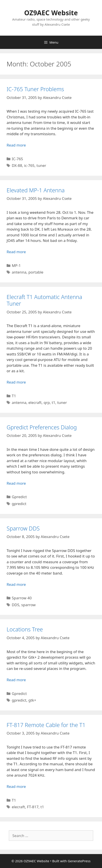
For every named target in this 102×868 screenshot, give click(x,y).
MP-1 (16, 265)
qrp (47, 402)
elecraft (35, 402)
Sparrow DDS (23, 528)
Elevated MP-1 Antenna (36, 190)
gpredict (19, 504)
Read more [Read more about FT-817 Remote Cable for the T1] (16, 786)
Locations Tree (25, 629)
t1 (53, 402)
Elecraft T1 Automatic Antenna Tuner (44, 300)
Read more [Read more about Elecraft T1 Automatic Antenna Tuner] (16, 382)
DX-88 (17, 165)
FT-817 (33, 807)
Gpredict (19, 497)
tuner (41, 165)
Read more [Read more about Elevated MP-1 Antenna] (16, 252)
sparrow (28, 605)
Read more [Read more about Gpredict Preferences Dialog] (16, 483)
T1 (14, 396)
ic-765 (29, 165)
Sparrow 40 (22, 598)
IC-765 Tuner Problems (35, 89)
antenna (19, 272)
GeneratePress (79, 861)
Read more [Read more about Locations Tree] (16, 680)
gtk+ (32, 700)
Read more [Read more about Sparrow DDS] (16, 584)
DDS (15, 605)
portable (36, 272)
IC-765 (17, 159)
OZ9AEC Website (51, 13)
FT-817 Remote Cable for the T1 (46, 725)
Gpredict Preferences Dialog (42, 427)
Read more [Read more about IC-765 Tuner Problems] (16, 145)
